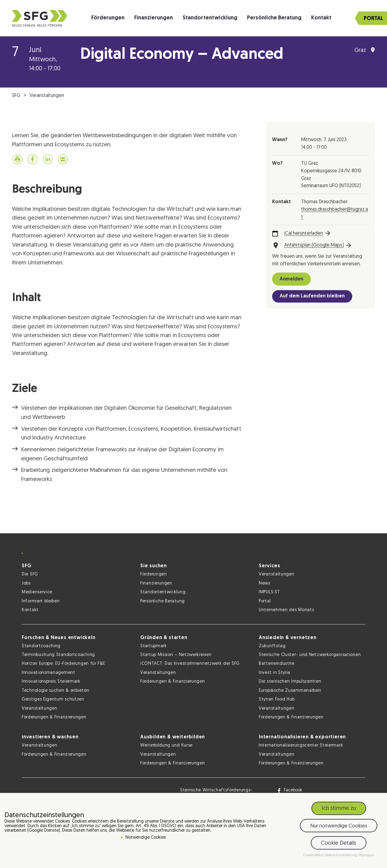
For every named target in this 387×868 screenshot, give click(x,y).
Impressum (366, 855)
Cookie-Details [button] (314, 855)
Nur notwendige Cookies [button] (339, 826)
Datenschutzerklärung (341, 855)
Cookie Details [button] (339, 843)
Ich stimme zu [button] (339, 808)
